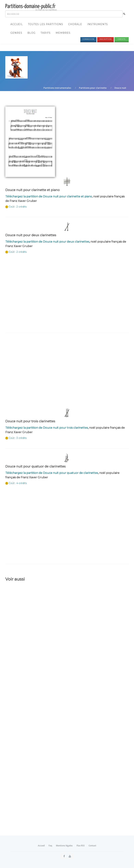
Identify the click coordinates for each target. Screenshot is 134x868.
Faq (50, 846)
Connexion (88, 39)
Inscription (105, 39)
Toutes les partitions (45, 24)
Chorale (75, 24)
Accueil (17, 24)
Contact (92, 846)
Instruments (98, 24)
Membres (63, 33)
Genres (16, 33)
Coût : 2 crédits (18, 207)
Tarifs (46, 33)
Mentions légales (64, 846)
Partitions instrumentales (57, 88)
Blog (31, 33)
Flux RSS (81, 846)
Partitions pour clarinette (93, 88)
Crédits (122, 39)
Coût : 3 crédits (18, 438)
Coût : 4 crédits (18, 483)
